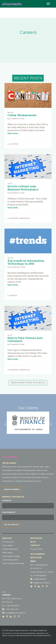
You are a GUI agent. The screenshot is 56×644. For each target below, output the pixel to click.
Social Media (7, 545)
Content (14, 144)
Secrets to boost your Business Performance (23, 188)
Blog (33, 542)
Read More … (14, 134)
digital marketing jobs (26, 470)
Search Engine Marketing (13, 563)
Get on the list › (12, 525)
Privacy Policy (36, 549)
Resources (36, 538)
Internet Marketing (20, 218)
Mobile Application (10, 549)
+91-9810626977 (39, 575)
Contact (35, 545)
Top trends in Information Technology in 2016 (26, 262)
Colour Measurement (22, 115)
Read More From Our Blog (28, 383)
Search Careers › (12, 489)
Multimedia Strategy (11, 556)
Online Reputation (10, 560)
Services (7, 538)
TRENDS (13, 295)
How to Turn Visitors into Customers (25, 340)
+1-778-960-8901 (12, 606)
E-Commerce (8, 542)
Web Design (7, 553)
